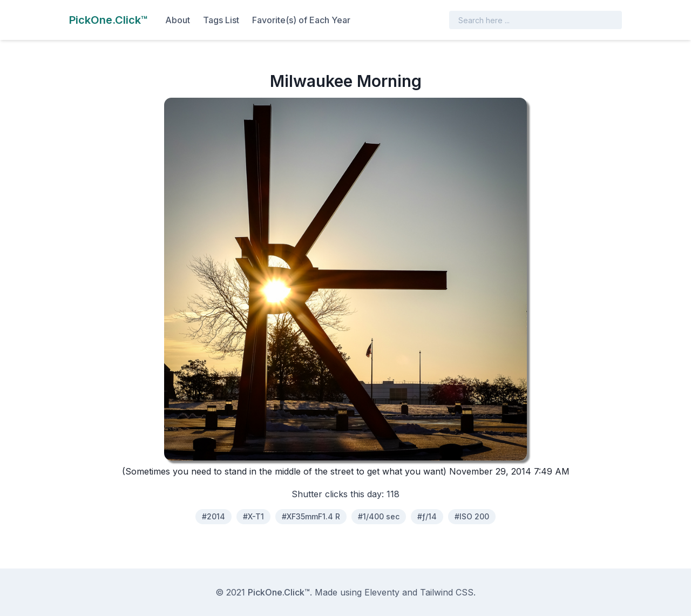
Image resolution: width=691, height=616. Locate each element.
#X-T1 (253, 516)
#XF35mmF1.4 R (311, 516)
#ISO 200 (472, 516)
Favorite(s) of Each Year (301, 20)
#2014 (214, 516)
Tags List (221, 20)
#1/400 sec (379, 516)
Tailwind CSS (447, 592)
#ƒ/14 (427, 516)
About (178, 20)
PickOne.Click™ (279, 592)
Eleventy (382, 592)
